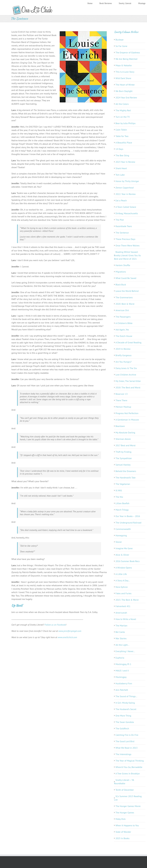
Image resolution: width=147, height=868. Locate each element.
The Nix (119, 497)
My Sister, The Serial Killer (128, 381)
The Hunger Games (125, 813)
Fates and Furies (123, 593)
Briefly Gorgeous (123, 355)
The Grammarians (124, 297)
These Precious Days (125, 239)
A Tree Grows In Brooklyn (128, 773)
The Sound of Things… (126, 696)
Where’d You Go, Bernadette (129, 767)
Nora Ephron (122, 587)
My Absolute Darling (125, 432)
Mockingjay (121, 677)
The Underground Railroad (128, 523)
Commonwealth (123, 529)
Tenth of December (125, 790)
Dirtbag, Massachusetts (127, 213)
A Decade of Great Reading (128, 342)
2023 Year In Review (125, 162)
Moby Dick (120, 819)
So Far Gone (121, 46)
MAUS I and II (122, 671)
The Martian (121, 626)
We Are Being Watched (126, 59)
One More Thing (123, 716)
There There (121, 400)
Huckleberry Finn (124, 683)
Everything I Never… (125, 651)
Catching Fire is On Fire (127, 735)
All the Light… (122, 645)
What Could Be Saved (126, 278)
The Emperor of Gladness (128, 52)
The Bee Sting (122, 155)
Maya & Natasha (124, 65)
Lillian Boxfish (122, 503)
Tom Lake (120, 175)
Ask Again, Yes (122, 330)
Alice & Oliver (122, 555)
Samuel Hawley (123, 465)
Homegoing (121, 535)
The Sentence (122, 233)
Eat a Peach (121, 200)
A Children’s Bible (124, 323)
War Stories (121, 638)
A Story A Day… (123, 580)
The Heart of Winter (125, 85)
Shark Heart (121, 168)
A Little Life (121, 574)
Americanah (121, 613)
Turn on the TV (123, 117)
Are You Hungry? (123, 362)
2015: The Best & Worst (127, 600)
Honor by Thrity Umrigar (127, 181)
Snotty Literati (125, 3)
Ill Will (119, 490)
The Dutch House (124, 336)
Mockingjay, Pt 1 (123, 664)
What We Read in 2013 (126, 748)
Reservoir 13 (122, 394)
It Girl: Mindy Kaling (125, 703)
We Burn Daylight (124, 91)
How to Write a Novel (126, 619)
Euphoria (120, 658)
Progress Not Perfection (127, 413)
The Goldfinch (122, 728)
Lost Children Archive (126, 375)
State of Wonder (123, 832)
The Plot (120, 220)
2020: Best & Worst (125, 304)
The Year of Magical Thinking (130, 761)
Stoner (119, 542)
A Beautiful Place (124, 143)
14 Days (119, 149)
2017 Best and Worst (125, 445)
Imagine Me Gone (124, 548)
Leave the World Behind (127, 291)
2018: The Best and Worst (128, 387)
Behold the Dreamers (126, 471)
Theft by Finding (123, 452)
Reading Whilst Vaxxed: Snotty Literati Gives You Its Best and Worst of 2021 (127, 255)
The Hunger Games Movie (128, 806)
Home (90, 3)
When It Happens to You (127, 825)
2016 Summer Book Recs (128, 561)
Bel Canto (120, 632)
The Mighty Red (123, 110)
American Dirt (122, 310)
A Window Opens (124, 568)
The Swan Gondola (125, 722)
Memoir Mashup (123, 407)
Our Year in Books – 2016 (128, 516)
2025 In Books (122, 838)
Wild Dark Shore (123, 78)
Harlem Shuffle (123, 265)
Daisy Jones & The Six (126, 368)
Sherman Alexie (123, 439)
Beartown (120, 426)
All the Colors (122, 104)
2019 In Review (123, 349)
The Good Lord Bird (125, 741)
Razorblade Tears (124, 226)
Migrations (121, 272)
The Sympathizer (124, 458)
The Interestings (123, 754)
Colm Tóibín (121, 130)
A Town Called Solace (126, 207)
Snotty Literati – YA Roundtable (124, 782)
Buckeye (119, 40)
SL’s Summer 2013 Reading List (128, 798)
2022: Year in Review (126, 194)
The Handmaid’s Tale (125, 478)
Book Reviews (106, 3)
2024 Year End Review (126, 98)
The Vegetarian (123, 484)
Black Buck (121, 285)
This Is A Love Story (125, 72)
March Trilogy (122, 510)
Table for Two (122, 136)
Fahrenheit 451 (123, 606)
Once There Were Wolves (127, 245)
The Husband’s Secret (126, 709)
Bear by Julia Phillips (125, 123)
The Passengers (123, 317)
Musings (142, 3)
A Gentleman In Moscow (127, 420)
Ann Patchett (122, 690)
